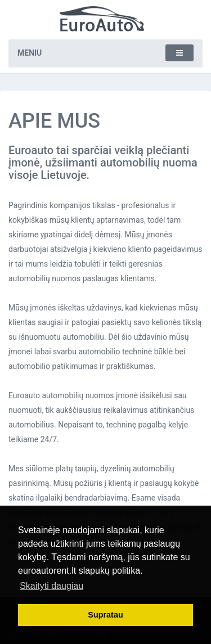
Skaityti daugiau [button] (51, 586)
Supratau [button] (105, 615)
